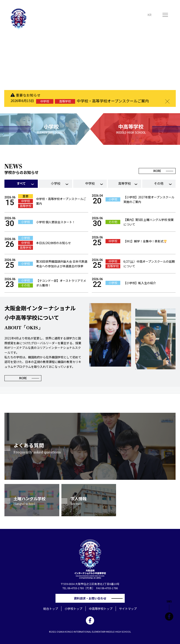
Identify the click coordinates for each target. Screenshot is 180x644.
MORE (157, 171)
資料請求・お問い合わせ (92, 598)
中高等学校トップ (101, 609)
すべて (21, 183)
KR (150, 15)
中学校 (90, 183)
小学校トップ (73, 609)
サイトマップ (128, 609)
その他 (159, 183)
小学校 (56, 183)
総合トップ (51, 609)
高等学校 (125, 183)
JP (141, 15)
